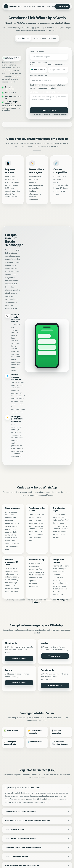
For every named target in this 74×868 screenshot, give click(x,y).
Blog (48, 6)
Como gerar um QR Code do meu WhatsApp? (24, 847)
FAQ (53, 6)
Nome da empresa (37, 52)
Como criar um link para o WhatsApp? (21, 811)
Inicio (20, 6)
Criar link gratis (24, 38)
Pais (32, 65)
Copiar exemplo (19, 659)
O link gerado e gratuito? (15, 829)
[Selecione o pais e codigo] (38, 70)
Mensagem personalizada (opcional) (45, 92)
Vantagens (41, 6)
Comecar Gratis (62, 6)
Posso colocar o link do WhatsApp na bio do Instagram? (28, 820)
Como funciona (30, 6)
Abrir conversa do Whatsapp (45, 38)
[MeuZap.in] (11, 6)
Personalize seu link (39, 76)
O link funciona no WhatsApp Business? (22, 838)
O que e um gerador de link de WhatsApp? (22, 788)
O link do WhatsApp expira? (16, 856)
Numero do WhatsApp (57, 65)
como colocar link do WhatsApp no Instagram (50, 601)
